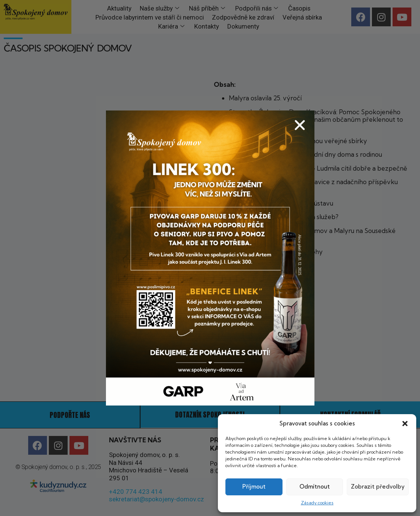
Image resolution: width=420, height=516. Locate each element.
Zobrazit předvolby (378, 486)
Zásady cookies (317, 503)
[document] (210, 258)
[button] (405, 424)
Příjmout (254, 486)
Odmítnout (315, 486)
